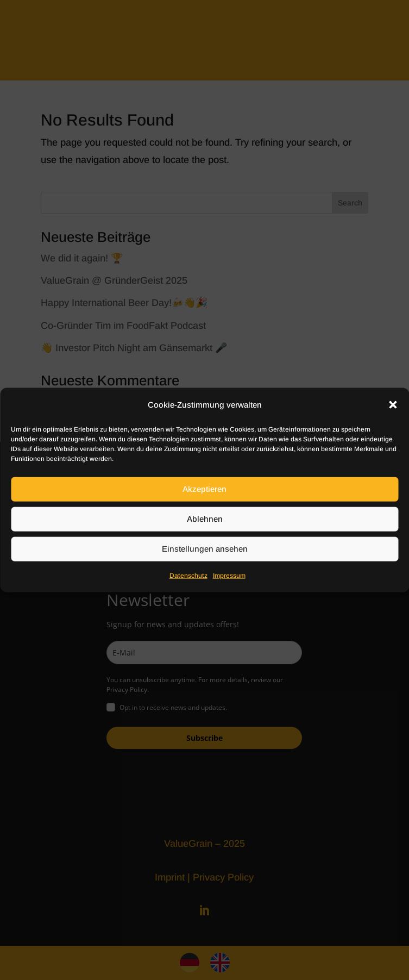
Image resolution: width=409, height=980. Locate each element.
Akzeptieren (204, 489)
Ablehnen (205, 519)
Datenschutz (188, 576)
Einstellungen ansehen (205, 549)
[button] (393, 404)
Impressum (229, 576)
